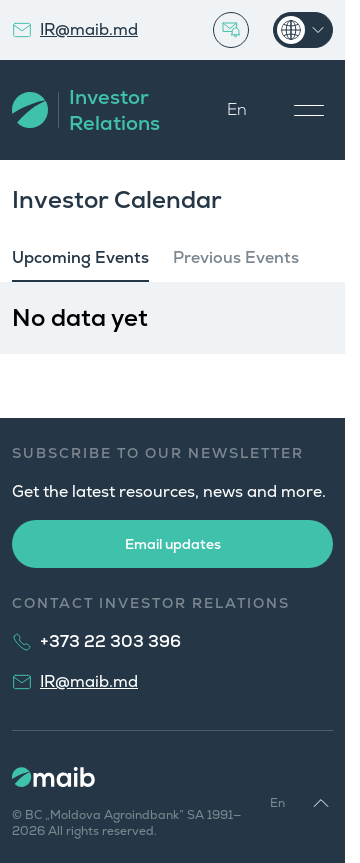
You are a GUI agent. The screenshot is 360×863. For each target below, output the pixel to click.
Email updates (173, 544)
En (237, 109)
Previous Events (236, 257)
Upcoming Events (80, 257)
